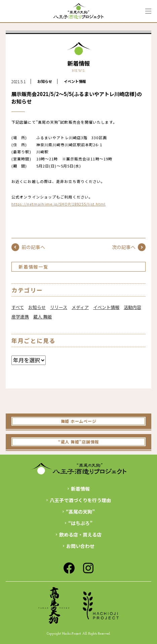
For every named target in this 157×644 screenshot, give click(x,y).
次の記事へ (129, 247)
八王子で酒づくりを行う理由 (80, 500)
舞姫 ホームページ (78, 421)
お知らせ (45, 81)
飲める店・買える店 (80, 534)
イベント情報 (75, 81)
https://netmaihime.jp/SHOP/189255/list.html (58, 204)
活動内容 (132, 307)
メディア (80, 307)
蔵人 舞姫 (43, 317)
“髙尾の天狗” (80, 512)
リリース (59, 307)
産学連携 (20, 317)
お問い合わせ (80, 546)
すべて (18, 307)
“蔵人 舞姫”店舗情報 (78, 442)
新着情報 (80, 489)
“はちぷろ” (80, 523)
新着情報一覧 (33, 267)
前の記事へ (28, 247)
